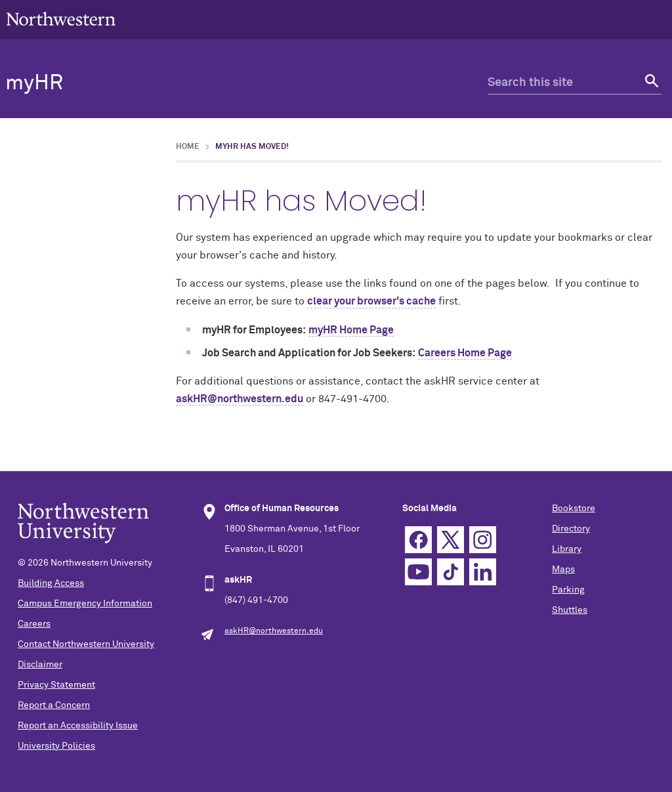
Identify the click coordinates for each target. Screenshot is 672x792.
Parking (568, 590)
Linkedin (483, 572)
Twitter (451, 540)
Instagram (483, 540)
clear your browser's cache (371, 301)
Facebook (418, 540)
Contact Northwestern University (86, 644)
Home (188, 147)
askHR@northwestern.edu (240, 399)
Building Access (51, 583)
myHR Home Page (351, 330)
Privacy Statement (56, 685)
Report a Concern (54, 705)
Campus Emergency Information (85, 604)
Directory (571, 529)
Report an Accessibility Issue (78, 726)
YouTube (418, 572)
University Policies (56, 746)
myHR (34, 83)
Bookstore (574, 509)
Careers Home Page (465, 353)
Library (567, 549)
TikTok (451, 572)
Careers (34, 624)
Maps (563, 570)
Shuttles (570, 610)
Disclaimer (40, 665)
